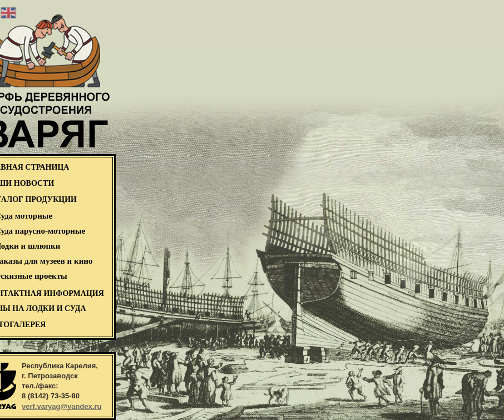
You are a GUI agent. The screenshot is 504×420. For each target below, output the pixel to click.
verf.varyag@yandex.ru (61, 406)
